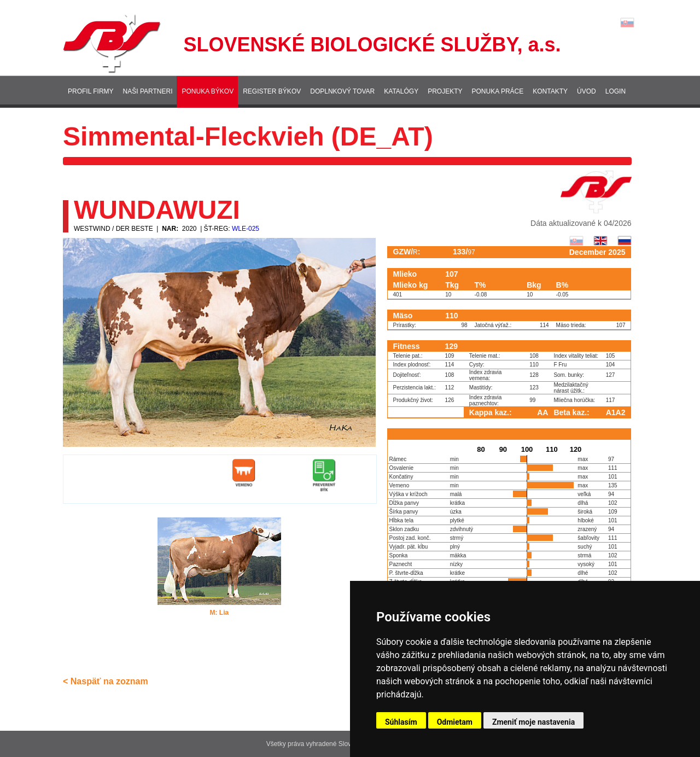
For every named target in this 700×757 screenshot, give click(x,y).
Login (616, 91)
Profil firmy (91, 91)
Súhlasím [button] (401, 722)
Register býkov (272, 91)
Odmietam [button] (455, 722)
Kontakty (550, 91)
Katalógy (401, 91)
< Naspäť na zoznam (106, 681)
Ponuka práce (498, 91)
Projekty (445, 91)
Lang (627, 23)
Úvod (587, 91)
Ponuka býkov (208, 91)
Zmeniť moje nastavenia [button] (533, 722)
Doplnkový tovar (342, 91)
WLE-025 (246, 229)
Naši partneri (148, 91)
